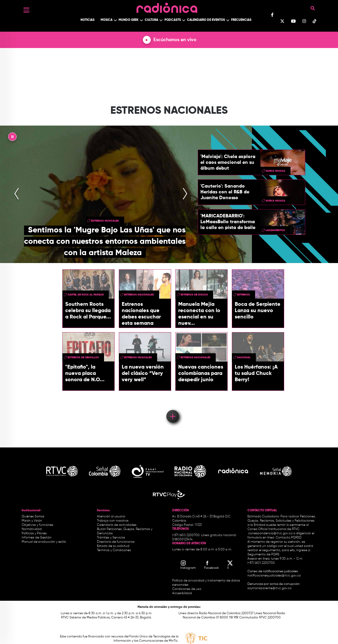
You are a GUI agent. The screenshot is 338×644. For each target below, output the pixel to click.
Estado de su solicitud (113, 546)
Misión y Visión (32, 521)
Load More (172, 409)
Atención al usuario (111, 517)
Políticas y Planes (34, 533)
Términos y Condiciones (114, 550)
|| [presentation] (12, 138)
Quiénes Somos (33, 517)
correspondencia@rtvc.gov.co (270, 533)
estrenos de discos (194, 295)
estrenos (243, 295)
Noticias (88, 20)
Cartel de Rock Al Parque (86, 295)
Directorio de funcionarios (116, 542)
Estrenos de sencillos (83, 357)
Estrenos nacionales (139, 295)
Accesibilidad (182, 593)
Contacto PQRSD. (289, 538)
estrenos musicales (105, 221)
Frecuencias (241, 20)
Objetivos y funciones (37, 525)
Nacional (244, 357)
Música (107, 20)
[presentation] (17, 194)
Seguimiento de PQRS (263, 555)
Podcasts (173, 20)
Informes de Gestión (37, 538)
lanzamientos (275, 230)
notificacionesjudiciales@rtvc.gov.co (274, 576)
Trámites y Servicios (111, 538)
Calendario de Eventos (206, 20)
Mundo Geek (129, 20)
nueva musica (275, 171)
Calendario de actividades (117, 525)
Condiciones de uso (187, 589)
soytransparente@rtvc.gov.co (269, 588)
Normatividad (32, 529)
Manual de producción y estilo (44, 542)
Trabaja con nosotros (113, 521)
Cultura (151, 20)
